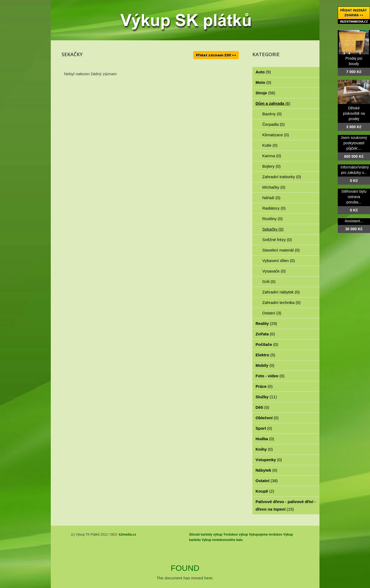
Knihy (264, 449)
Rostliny (272, 219)
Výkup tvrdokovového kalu (222, 540)
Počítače (267, 344)
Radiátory (274, 208)
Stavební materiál (281, 250)
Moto (263, 82)
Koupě (265, 491)
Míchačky (274, 187)
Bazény (272, 114)
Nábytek (266, 470)
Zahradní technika (281, 302)
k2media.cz (127, 535)
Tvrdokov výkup (236, 535)
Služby (266, 397)
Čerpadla (273, 124)
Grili (269, 282)
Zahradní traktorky (282, 177)
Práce (264, 386)
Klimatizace (276, 135)
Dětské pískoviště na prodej (354, 113)
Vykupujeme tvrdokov (266, 535)
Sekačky (273, 229)
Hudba (265, 439)
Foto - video (270, 376)
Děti (262, 407)
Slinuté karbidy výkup (206, 535)
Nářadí (271, 198)
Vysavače (274, 271)
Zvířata (265, 334)
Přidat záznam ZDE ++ (216, 55)
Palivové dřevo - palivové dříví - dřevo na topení (286, 505)
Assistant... (354, 221)
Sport (264, 428)
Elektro (265, 355)
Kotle (270, 145)
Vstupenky (269, 460)
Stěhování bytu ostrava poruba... (354, 197)
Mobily (265, 365)
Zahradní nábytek (281, 292)
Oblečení (267, 418)
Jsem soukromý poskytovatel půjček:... (354, 143)
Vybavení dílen (279, 261)
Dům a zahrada (273, 103)
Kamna (272, 156)
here (208, 578)
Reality (266, 323)
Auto (263, 72)
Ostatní (272, 313)
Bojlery (271, 166)
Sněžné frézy (277, 240)
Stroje (265, 93)
